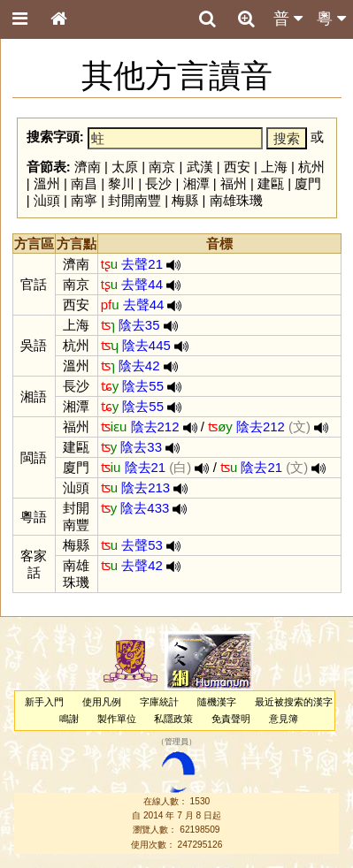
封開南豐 (134, 200)
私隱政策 (173, 719)
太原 (125, 167)
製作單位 (117, 719)
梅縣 (185, 200)
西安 (237, 167)
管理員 (176, 742)
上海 (274, 167)
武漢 (200, 167)
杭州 (311, 167)
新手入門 (44, 702)
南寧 (84, 200)
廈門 (308, 183)
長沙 (158, 183)
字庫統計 (159, 702)
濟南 (88, 167)
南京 (162, 167)
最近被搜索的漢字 (294, 702)
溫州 (47, 183)
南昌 (84, 183)
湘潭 (196, 183)
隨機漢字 (217, 702)
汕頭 (47, 200)
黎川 (121, 183)
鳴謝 (69, 719)
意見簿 (284, 719)
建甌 (271, 183)
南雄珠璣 (236, 200)
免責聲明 (231, 719)
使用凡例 (102, 702)
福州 (234, 183)
